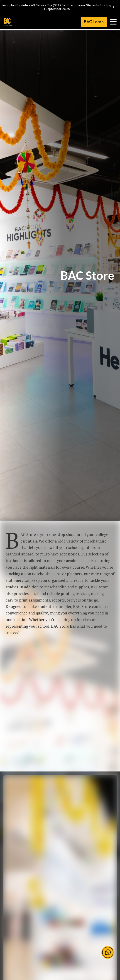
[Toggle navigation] (113, 22)
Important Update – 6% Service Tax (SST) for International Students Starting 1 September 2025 (59, 7)
